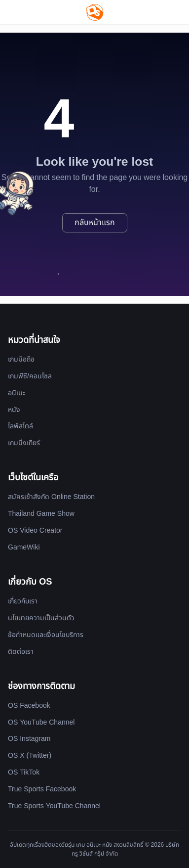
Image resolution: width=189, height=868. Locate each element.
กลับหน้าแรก (95, 223)
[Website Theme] (174, 12)
